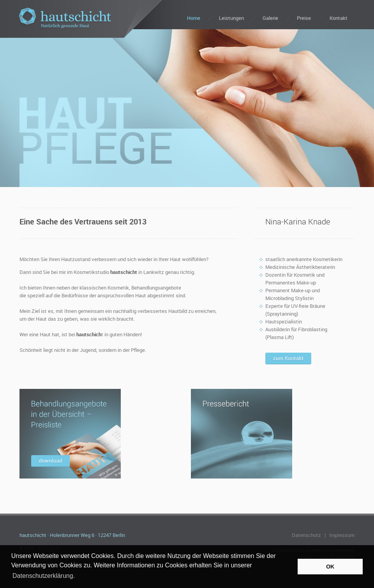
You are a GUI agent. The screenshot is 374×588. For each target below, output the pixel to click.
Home (194, 18)
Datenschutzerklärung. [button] (44, 576)
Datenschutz (306, 535)
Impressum (342, 535)
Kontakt (339, 18)
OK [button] (330, 567)
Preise (304, 18)
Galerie (270, 18)
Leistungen (231, 18)
